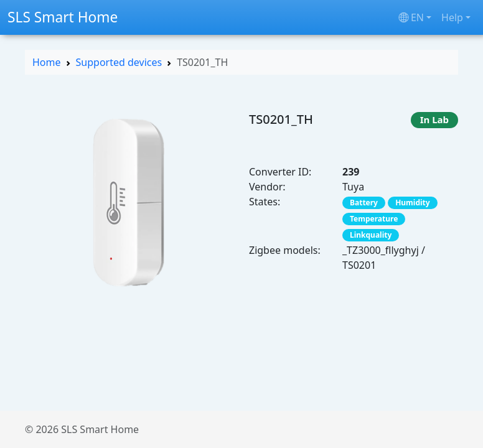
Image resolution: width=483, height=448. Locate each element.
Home (47, 62)
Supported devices (119, 62)
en (411, 17)
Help (452, 17)
